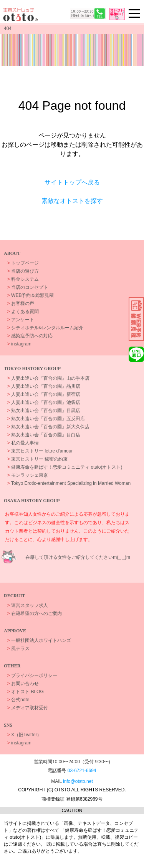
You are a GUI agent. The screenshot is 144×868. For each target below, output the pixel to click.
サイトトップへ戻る (72, 182)
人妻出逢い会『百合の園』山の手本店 (48, 378)
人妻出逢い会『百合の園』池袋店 (44, 402)
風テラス (18, 648)
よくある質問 (23, 312)
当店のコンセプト (28, 287)
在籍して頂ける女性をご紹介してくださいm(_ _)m (78, 557)
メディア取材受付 (28, 708)
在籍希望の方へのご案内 (35, 613)
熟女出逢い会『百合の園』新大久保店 (48, 427)
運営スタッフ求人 (28, 605)
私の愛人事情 (23, 443)
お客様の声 (21, 303)
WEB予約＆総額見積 (31, 295)
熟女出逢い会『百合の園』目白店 (44, 435)
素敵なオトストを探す (72, 201)
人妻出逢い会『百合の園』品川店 (44, 386)
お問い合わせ (23, 684)
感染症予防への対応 (30, 336)
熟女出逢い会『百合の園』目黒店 (44, 411)
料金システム (23, 279)
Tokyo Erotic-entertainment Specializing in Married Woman (69, 483)
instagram (19, 344)
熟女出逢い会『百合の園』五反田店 (46, 419)
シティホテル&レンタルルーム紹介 (45, 328)
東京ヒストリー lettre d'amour (40, 451)
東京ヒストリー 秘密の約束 (38, 459)
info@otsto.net (78, 781)
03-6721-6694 (82, 771)
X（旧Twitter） (25, 735)
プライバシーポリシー (32, 675)
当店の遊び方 (23, 271)
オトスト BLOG (26, 692)
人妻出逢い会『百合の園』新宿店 (44, 394)
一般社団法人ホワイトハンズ (39, 640)
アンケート (21, 320)
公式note (18, 700)
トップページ (23, 263)
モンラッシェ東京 (28, 475)
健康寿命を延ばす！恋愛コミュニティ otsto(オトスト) (65, 467)
